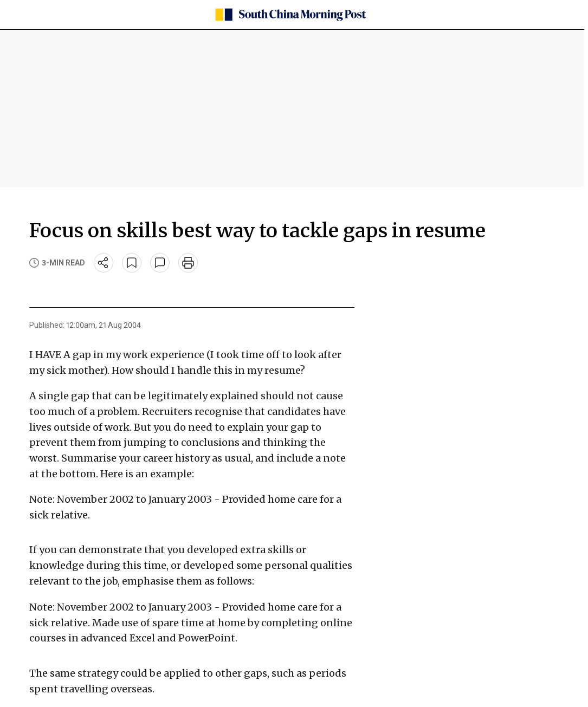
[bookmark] (132, 263)
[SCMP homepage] (290, 15)
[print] (188, 263)
